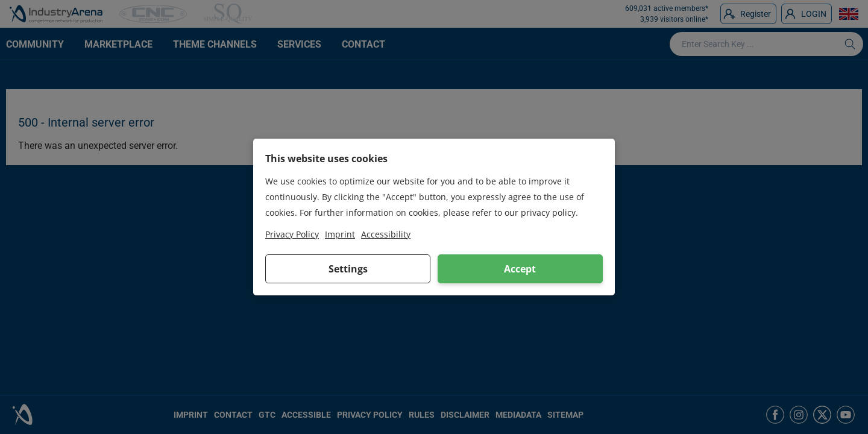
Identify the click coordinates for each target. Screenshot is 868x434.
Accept (520, 269)
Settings (348, 269)
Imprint (340, 234)
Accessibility (386, 234)
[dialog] (434, 217)
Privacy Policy (292, 234)
